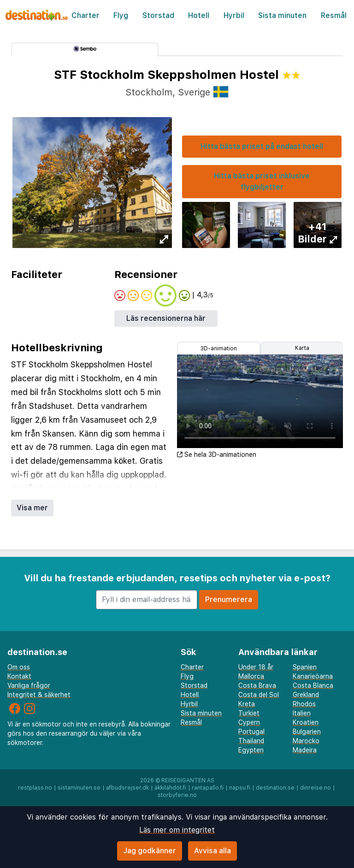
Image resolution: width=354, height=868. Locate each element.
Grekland (306, 695)
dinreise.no (316, 788)
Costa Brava (257, 685)
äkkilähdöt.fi (170, 788)
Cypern (249, 722)
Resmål (334, 15)
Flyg (121, 15)
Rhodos (304, 704)
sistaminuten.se (79, 788)
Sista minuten (282, 15)
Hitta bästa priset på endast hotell (262, 146)
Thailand (251, 741)
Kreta (247, 704)
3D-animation (219, 348)
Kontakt (19, 676)
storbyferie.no (177, 795)
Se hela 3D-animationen (217, 455)
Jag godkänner (150, 851)
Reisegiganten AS (188, 780)
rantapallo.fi (208, 788)
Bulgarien (307, 732)
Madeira (305, 750)
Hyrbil (234, 15)
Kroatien (306, 722)
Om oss (19, 667)
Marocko (306, 741)
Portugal (251, 732)
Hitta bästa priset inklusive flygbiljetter (262, 181)
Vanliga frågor (29, 685)
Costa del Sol (259, 695)
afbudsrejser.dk (127, 788)
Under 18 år (256, 667)
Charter (86, 15)
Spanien (305, 667)
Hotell (199, 15)
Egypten (251, 750)
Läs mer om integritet (177, 830)
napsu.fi (240, 788)
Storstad (158, 15)
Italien (302, 713)
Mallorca (251, 676)
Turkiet (249, 713)
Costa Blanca (313, 685)
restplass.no (35, 788)
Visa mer (32, 508)
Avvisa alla (212, 851)
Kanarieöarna (313, 676)
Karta (302, 348)
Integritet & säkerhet (39, 695)
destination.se (275, 788)
